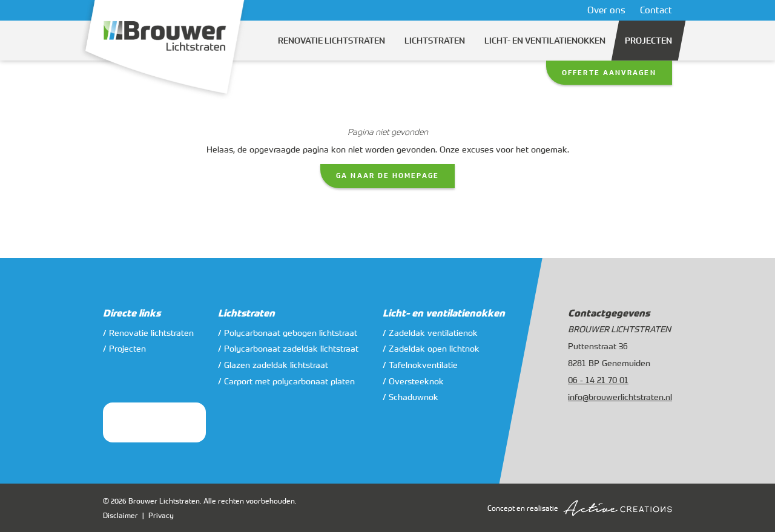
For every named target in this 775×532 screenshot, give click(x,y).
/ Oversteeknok (413, 381)
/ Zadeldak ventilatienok (430, 333)
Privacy (161, 515)
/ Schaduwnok (411, 397)
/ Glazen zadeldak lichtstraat (273, 365)
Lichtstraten (435, 41)
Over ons (606, 10)
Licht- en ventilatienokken (545, 41)
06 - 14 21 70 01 (598, 380)
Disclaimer (120, 515)
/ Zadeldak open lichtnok (431, 348)
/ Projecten (124, 348)
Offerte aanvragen (609, 73)
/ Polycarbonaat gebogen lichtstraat (288, 333)
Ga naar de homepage (387, 176)
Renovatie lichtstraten (331, 41)
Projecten (648, 41)
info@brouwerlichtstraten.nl (620, 397)
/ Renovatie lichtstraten (148, 333)
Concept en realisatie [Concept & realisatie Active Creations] (580, 508)
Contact (656, 10)
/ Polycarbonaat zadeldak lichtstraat (288, 348)
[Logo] (165, 50)
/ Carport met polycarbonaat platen (286, 381)
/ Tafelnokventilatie (420, 365)
